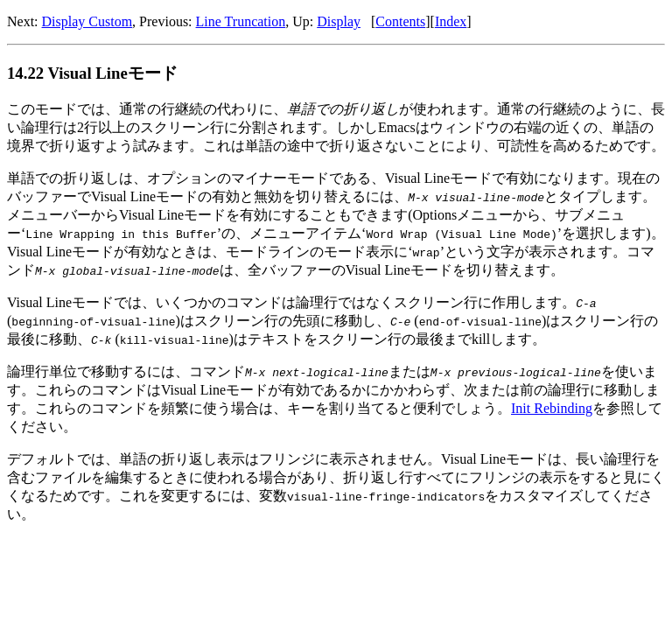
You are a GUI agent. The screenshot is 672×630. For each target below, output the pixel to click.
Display (339, 21)
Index (451, 21)
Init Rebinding (552, 408)
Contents (400, 21)
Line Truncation (241, 21)
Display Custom (87, 21)
